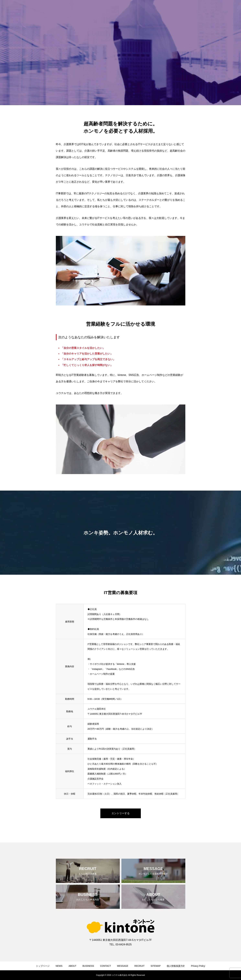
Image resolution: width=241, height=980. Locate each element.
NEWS (59, 966)
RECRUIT (140, 966)
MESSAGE (123, 966)
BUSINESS (88, 966)
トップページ (43, 966)
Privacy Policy (198, 966)
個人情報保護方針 (176, 966)
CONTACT (106, 966)
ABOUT (73, 966)
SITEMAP (156, 966)
